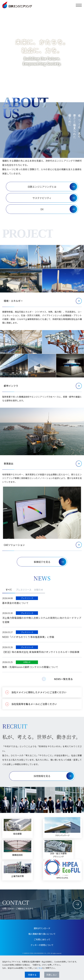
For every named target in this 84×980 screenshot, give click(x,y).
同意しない (52, 975)
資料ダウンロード (42, 928)
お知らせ (39, 590)
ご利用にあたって (42, 939)
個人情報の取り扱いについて (42, 934)
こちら (39, 968)
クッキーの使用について (42, 945)
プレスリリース (24, 590)
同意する (32, 975)
